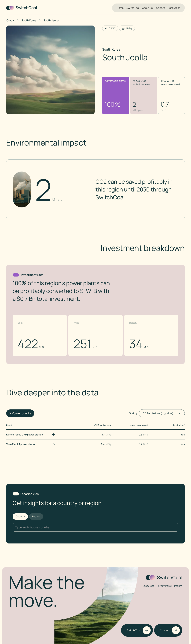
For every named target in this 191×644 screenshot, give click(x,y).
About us (147, 8)
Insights (160, 8)
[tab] (20, 517)
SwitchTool (133, 8)
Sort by (133, 413)
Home (120, 8)
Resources (174, 8)
